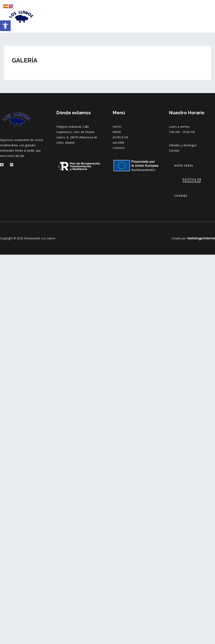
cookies (181, 196)
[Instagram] (12, 165)
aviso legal (184, 166)
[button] (5, 26)
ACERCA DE (117, 16)
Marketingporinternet (201, 238)
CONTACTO (161, 16)
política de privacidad (192, 181)
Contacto (119, 148)
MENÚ (97, 16)
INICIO (80, 16)
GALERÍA (139, 16)
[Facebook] (2, 165)
